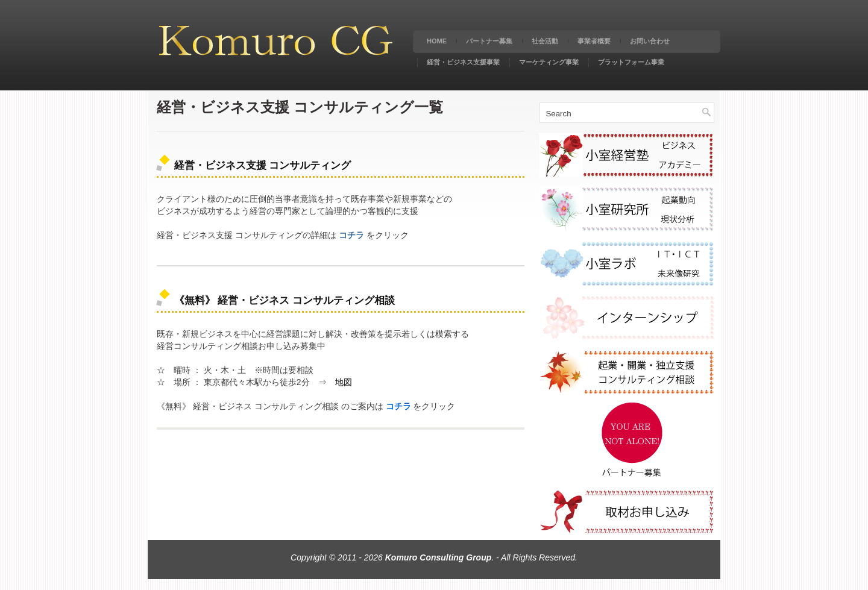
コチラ (351, 235)
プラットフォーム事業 (631, 62)
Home (437, 41)
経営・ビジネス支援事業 (463, 62)
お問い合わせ (650, 41)
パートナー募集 (489, 41)
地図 (344, 382)
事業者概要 (594, 41)
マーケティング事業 (549, 62)
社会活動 (545, 41)
